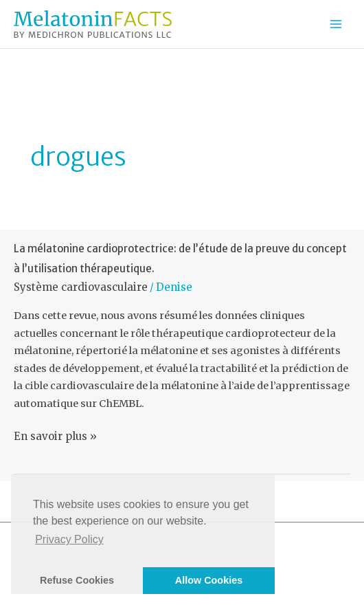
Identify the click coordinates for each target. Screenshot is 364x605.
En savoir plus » (55, 437)
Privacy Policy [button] (69, 539)
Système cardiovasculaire (81, 287)
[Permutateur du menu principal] (336, 24)
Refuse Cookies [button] (77, 580)
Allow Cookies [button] (209, 580)
